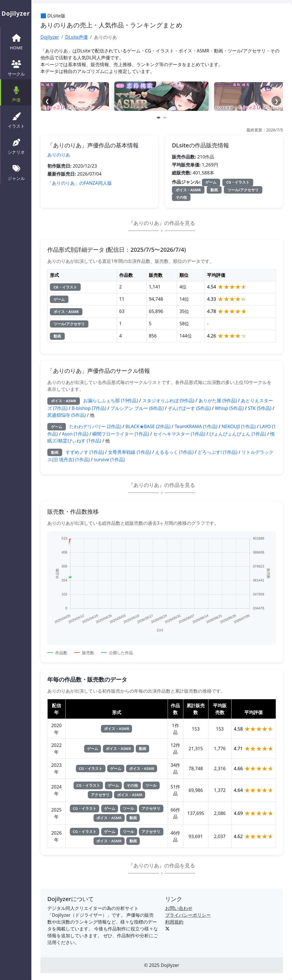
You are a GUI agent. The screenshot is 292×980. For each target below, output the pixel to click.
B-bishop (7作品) (89, 408)
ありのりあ (59, 155)
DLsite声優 (77, 37)
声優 (16, 93)
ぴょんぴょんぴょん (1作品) (238, 434)
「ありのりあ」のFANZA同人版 (80, 183)
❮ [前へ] (47, 101)
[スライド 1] (159, 118)
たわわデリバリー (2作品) (95, 426)
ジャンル (16, 172)
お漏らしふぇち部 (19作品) (111, 400)
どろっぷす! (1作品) (217, 452)
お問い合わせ (179, 908)
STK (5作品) (260, 408)
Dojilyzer (50, 37)
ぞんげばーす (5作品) (189, 408)
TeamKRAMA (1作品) (196, 426)
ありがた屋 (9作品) (218, 400)
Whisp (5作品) (229, 408)
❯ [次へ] (276, 101)
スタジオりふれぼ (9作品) (168, 400)
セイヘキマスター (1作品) (179, 434)
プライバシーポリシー (188, 915)
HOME (16, 41)
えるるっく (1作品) (174, 452)
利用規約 (174, 922)
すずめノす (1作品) (85, 452)
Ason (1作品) (75, 434)
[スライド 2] (165, 118)
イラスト (16, 120)
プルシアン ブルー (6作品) (137, 408)
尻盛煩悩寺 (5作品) (67, 415)
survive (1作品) (109, 459)
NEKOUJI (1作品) (239, 426)
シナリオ (16, 146)
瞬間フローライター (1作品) (121, 434)
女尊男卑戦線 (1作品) (130, 452)
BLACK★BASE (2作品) (148, 426)
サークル (16, 68)
